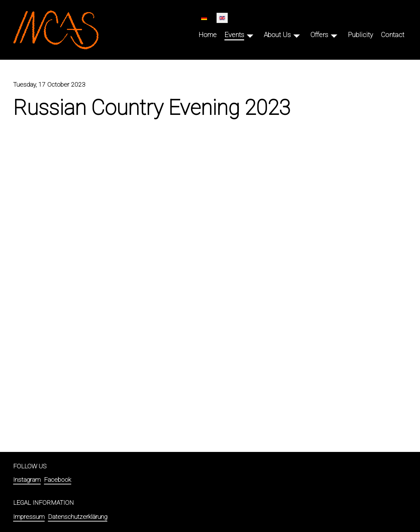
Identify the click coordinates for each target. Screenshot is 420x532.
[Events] (250, 35)
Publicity (360, 35)
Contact (393, 35)
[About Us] (297, 35)
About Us (277, 35)
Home (208, 35)
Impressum (29, 517)
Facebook (58, 480)
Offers (319, 35)
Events (234, 35)
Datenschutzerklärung (78, 517)
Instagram (27, 480)
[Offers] (334, 35)
